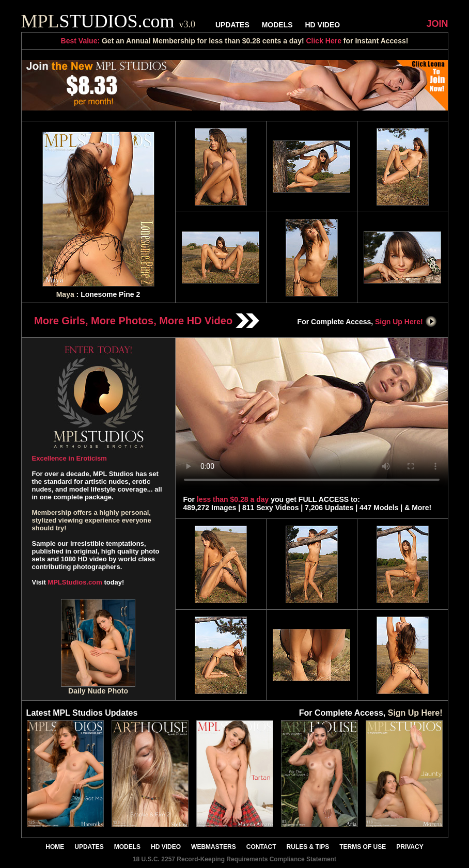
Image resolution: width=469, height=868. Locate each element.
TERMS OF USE (363, 847)
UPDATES (232, 25)
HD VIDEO (322, 25)
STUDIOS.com (108, 21)
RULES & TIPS (308, 847)
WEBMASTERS (214, 847)
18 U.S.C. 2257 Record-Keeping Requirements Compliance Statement (234, 859)
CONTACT (261, 847)
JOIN (437, 24)
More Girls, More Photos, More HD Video (147, 321)
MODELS (277, 25)
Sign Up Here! (406, 322)
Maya (65, 294)
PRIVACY (410, 847)
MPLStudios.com (75, 582)
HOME (55, 847)
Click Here (323, 41)
